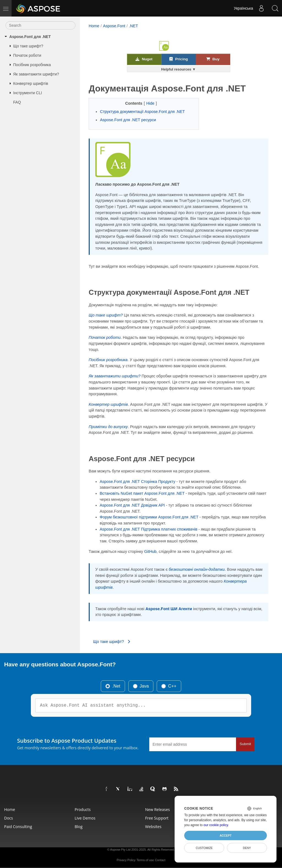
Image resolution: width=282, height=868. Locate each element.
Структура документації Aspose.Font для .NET (142, 112)
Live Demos (85, 818)
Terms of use (145, 860)
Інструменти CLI (28, 93)
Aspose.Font (114, 26)
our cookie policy (216, 825)
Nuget (144, 59)
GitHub (151, 551)
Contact (160, 860)
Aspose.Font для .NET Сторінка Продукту (138, 482)
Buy (213, 59)
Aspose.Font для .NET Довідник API (132, 505)
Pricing (179, 59)
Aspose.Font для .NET (30, 37)
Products (83, 809)
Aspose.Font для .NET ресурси (128, 120)
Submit (245, 744)
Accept (225, 835)
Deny (247, 848)
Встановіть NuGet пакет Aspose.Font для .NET (142, 493)
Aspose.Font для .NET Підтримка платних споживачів (149, 529)
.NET (133, 26)
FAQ (17, 102)
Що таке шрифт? (28, 46)
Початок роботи (27, 55)
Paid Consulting (18, 827)
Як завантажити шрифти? (36, 74)
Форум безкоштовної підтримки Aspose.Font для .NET (149, 517)
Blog (79, 827)
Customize (204, 848)
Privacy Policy (126, 860)
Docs (9, 818)
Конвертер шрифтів (31, 83)
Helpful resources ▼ (178, 69)
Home (94, 26)
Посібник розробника (32, 65)
